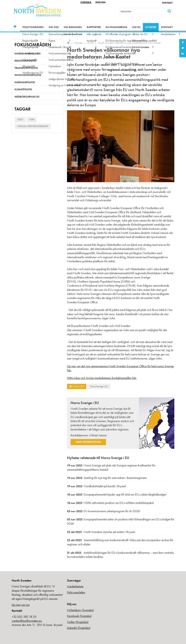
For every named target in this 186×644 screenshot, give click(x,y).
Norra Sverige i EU (99, 386)
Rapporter (94, 27)
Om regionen (73, 27)
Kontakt (167, 3)
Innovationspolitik (28, 75)
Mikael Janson (98, 435)
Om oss (54, 27)
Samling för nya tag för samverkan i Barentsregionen (107, 478)
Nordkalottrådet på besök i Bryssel (96, 486)
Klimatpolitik (23, 89)
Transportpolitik (26, 68)
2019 (90, 43)
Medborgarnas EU (27, 97)
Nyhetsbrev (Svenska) (80, 610)
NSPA (32, 119)
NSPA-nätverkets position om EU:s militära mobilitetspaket (110, 503)
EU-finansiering (117, 27)
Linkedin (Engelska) (79, 628)
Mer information (88, 442)
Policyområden (33, 27)
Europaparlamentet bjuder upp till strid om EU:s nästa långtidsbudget (117, 494)
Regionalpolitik (25, 61)
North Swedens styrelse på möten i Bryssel (101, 532)
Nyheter (151, 27)
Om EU (136, 27)
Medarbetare (75, 586)
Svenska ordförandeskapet (33, 126)
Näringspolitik (25, 82)
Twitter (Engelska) (78, 622)
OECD (20, 119)
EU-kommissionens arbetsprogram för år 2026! (104, 511)
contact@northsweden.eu (27, 621)
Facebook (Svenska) (79, 616)
